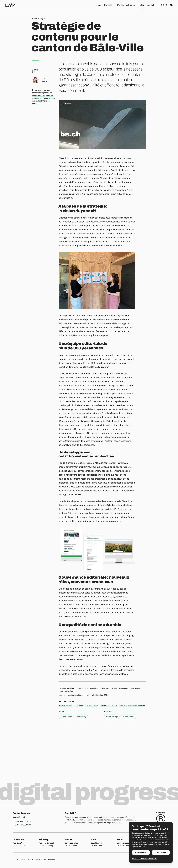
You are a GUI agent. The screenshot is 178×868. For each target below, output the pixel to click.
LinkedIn (71, 691)
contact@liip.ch (19, 817)
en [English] (167, 5)
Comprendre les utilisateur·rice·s (132, 705)
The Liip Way (82, 717)
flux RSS (104, 695)
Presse (31, 859)
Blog (142, 5)
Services (109, 5)
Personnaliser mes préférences (144, 858)
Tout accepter (141, 852)
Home (99, 5)
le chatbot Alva (90, 670)
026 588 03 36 (25, 825)
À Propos (132, 5)
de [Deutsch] (162, 5)
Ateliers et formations (108, 705)
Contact (150, 5)
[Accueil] (10, 5)
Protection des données (45, 859)
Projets (120, 5)
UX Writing (44, 98)
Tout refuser (161, 852)
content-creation (129, 717)
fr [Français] (171, 5)
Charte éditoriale (91, 705)
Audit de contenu (65, 705)
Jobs (23, 859)
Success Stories (66, 717)
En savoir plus (117, 823)
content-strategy (112, 717)
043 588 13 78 (25, 821)
